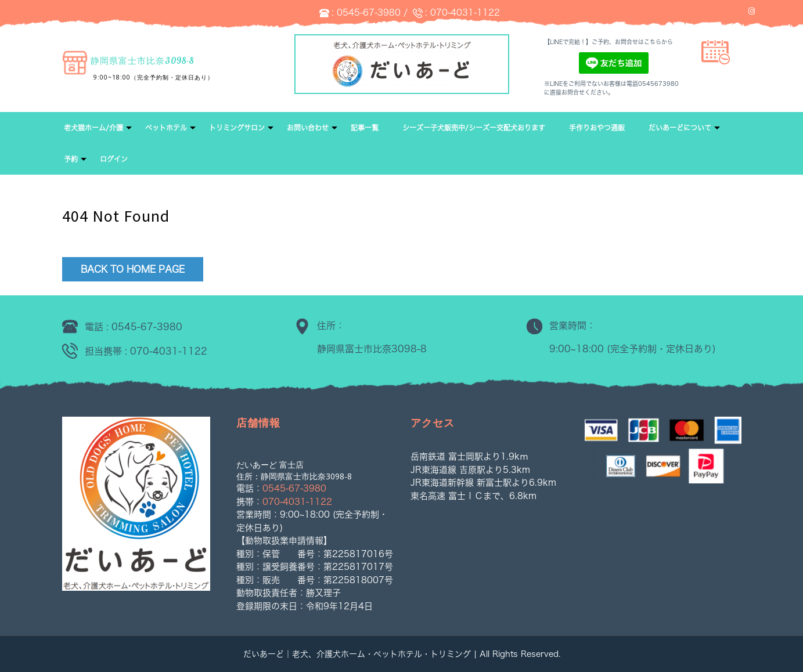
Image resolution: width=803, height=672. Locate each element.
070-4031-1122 (465, 12)
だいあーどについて (680, 128)
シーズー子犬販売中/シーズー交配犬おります (474, 128)
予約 (71, 159)
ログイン (114, 159)
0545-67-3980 (369, 12)
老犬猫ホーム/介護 (93, 128)
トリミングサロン (237, 128)
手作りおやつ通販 (597, 128)
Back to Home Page (133, 269)
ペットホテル (166, 128)
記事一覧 (365, 128)
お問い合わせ (308, 128)
